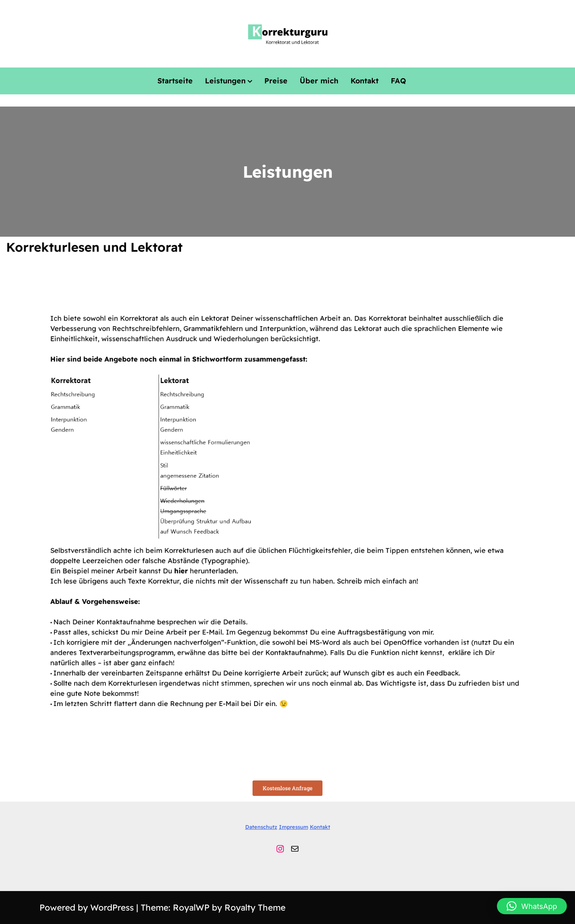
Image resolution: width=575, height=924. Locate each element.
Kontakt (365, 81)
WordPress (113, 907)
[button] (532, 906)
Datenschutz (261, 827)
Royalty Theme (255, 907)
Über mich (319, 81)
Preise (276, 81)
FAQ (398, 81)
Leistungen (225, 81)
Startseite (175, 81)
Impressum (294, 827)
